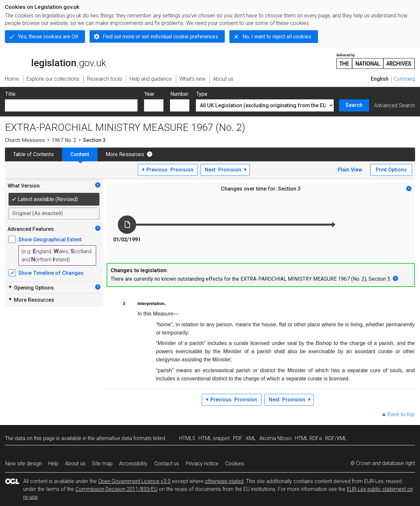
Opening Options (31, 288)
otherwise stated (224, 481)
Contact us (167, 464)
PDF (238, 438)
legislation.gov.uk (55, 61)
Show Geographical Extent (50, 240)
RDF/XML (336, 438)
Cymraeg (405, 79)
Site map (102, 464)
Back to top (401, 414)
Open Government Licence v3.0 (134, 481)
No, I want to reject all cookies (277, 37)
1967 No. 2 (64, 140)
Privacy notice (202, 464)
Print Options (391, 170)
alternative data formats (124, 438)
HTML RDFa (308, 438)
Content (80, 154)
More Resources (125, 154)
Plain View (350, 170)
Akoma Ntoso (275, 438)
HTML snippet (214, 438)
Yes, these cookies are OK (48, 37)
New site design (23, 464)
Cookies (235, 464)
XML (251, 438)
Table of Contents (33, 154)
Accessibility (133, 464)
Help (53, 464)
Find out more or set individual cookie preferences (160, 37)
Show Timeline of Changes (51, 273)
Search (354, 105)
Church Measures (25, 140)
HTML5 (187, 438)
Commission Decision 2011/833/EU (116, 489)
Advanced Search (395, 105)
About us (75, 464)
